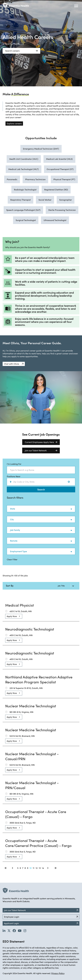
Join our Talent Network (41, 450)
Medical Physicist (20, 605)
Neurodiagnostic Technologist (30, 629)
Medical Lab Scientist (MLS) (59, 159)
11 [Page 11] (34, 868)
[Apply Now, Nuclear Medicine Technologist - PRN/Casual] (14, 799)
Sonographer (66, 200)
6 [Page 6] (20, 868)
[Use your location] (70, 482)
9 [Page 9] (28, 868)
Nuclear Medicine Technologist (31, 706)
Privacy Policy (58, 973)
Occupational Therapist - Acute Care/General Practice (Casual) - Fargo (38, 843)
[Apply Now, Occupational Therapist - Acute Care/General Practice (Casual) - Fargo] (14, 857)
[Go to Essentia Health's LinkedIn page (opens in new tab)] (4, 931)
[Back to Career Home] (16, 5)
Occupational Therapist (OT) (60, 169)
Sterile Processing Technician (62, 210)
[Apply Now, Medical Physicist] (14, 616)
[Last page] (55, 868)
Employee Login (41, 917)
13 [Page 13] (40, 868)
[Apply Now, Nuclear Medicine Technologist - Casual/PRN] (14, 770)
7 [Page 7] (23, 868)
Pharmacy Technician (35, 179)
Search (41, 489)
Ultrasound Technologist (55, 220)
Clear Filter (12, 559)
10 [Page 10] (30, 868)
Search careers (21, 51)
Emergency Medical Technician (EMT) (41, 149)
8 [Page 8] (25, 868)
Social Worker (45, 200)
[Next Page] (48, 868)
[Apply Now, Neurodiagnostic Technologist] (14, 640)
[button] (14, 364)
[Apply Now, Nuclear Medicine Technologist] (14, 717)
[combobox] (41, 470)
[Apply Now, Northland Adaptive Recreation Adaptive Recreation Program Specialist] (14, 693)
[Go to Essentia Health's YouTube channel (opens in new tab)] (20, 931)
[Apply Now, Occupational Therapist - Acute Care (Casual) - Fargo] (14, 828)
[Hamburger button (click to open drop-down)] (76, 6)
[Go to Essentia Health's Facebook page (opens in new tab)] (14, 931)
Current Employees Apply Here (41, 442)
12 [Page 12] (37, 868)
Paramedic (12, 179)
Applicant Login (41, 923)
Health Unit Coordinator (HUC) (24, 159)
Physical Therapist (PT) (64, 179)
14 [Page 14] (43, 868)
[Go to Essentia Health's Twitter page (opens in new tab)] (9, 931)
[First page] (6, 868)
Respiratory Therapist (20, 200)
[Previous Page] (13, 868)
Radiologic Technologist (25, 190)
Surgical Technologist (26, 220)
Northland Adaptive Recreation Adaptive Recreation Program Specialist (39, 679)
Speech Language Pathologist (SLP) (23, 210)
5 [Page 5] (18, 868)
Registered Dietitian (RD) (56, 190)
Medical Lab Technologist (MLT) (24, 169)
